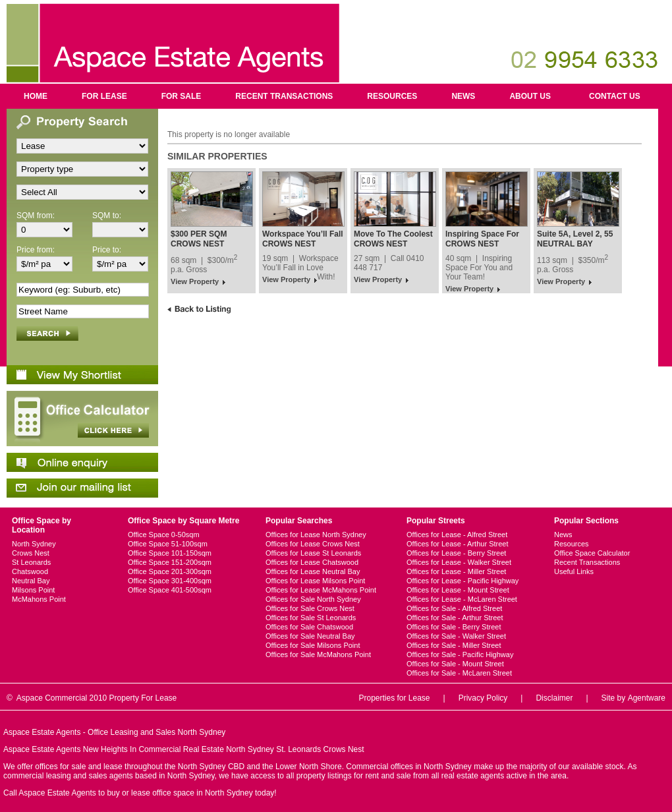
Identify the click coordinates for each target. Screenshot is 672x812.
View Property (195, 281)
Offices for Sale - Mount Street (455, 664)
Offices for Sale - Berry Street (454, 627)
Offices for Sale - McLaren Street (459, 673)
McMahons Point (39, 599)
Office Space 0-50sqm (164, 535)
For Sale (182, 96)
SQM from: (36, 216)
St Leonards (31, 562)
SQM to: (107, 216)
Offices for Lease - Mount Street (458, 590)
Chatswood (30, 571)
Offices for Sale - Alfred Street (454, 608)
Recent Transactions (284, 96)
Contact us (615, 96)
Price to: (107, 250)
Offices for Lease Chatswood (312, 562)
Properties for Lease (394, 698)
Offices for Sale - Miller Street (454, 645)
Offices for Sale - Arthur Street (455, 618)
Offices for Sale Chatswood (309, 627)
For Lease (104, 96)
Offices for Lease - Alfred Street (457, 535)
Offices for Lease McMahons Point (321, 590)
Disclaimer (554, 698)
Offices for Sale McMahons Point (318, 654)
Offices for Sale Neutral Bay (310, 636)
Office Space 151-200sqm (170, 562)
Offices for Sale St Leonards (311, 618)
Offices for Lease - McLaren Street (462, 599)
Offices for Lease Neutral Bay (313, 571)
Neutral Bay (31, 581)
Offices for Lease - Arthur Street (457, 544)
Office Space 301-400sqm (170, 581)
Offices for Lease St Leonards (313, 553)
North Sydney (34, 544)
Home (36, 96)
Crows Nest (31, 553)
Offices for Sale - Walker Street (456, 636)
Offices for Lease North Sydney (316, 535)
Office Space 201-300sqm (170, 571)
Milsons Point (33, 590)
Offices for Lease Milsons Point (315, 581)
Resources (392, 96)
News (463, 96)
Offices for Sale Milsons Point (313, 645)
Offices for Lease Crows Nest (313, 544)
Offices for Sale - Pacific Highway (460, 654)
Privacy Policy (483, 698)
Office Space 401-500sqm (170, 590)
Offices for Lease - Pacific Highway (462, 581)
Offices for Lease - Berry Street (456, 553)
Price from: (36, 250)
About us (530, 96)
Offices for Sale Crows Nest (310, 608)
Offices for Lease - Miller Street (456, 571)
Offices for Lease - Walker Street (459, 562)
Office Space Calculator (592, 553)
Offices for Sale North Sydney (313, 599)
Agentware (647, 698)
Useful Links (574, 571)
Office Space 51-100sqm (168, 544)
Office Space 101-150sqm (170, 553)
